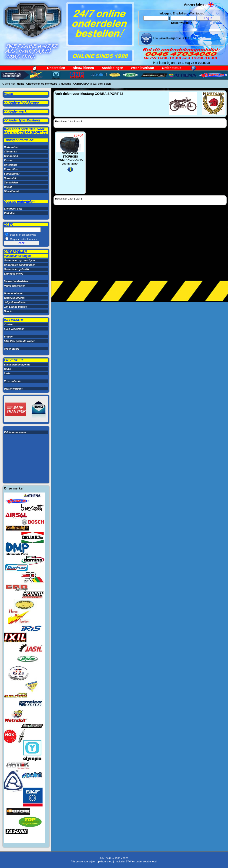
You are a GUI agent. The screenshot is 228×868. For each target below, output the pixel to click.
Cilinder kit (11, 152)
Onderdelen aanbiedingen (20, 265)
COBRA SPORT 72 (84, 84)
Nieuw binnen (83, 68)
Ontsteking (11, 165)
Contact (9, 324)
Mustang (66, 84)
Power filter (11, 169)
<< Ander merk (15, 111)
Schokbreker (12, 174)
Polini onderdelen (15, 286)
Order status (172, 68)
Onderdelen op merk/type (42, 84)
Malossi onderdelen (16, 281)
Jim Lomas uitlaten (16, 307)
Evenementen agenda (17, 365)
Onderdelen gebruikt (17, 269)
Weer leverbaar (143, 68)
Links (7, 373)
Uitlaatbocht (11, 191)
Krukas (8, 160)
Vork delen (104, 84)
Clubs (8, 369)
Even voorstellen (14, 329)
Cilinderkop (11, 156)
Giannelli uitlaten (14, 298)
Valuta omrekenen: (15, 432)
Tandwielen (11, 183)
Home (21, 84)
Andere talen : (199, 4)
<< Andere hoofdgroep (21, 103)
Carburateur (11, 147)
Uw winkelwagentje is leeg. (172, 38)
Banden (9, 311)
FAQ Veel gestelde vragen (20, 341)
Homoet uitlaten (14, 293)
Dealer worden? (181, 23)
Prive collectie (13, 381)
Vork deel (10, 213)
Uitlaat (8, 187)
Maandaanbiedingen (17, 256)
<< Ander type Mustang (22, 120)
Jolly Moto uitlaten (15, 302)
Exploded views (14, 274)
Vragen (8, 337)
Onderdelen (56, 68)
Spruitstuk (10, 178)
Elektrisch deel (13, 209)
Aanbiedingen (112, 68)
